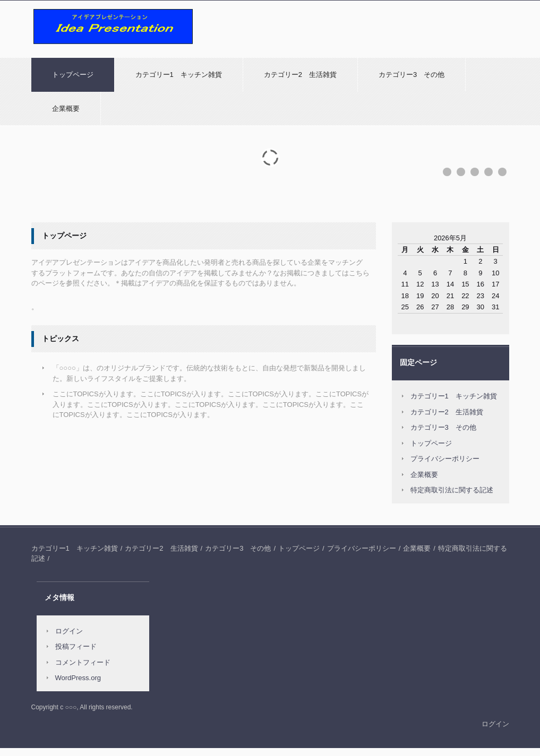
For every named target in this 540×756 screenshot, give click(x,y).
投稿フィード (76, 646)
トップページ (73, 75)
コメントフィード (83, 662)
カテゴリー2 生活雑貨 (300, 75)
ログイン (69, 631)
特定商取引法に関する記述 (452, 490)
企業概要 (66, 108)
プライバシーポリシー (445, 459)
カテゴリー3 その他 (412, 75)
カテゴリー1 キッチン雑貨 (179, 75)
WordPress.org (78, 678)
